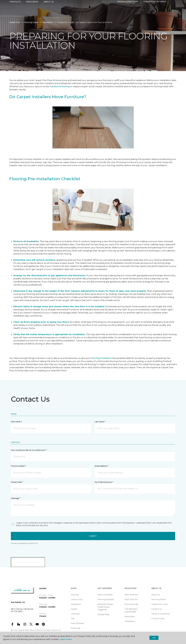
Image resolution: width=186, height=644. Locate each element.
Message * (16, 498)
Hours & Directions (128, 11)
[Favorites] (174, 11)
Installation (47, 22)
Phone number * (18, 466)
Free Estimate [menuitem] (77, 623)
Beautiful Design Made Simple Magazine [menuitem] (105, 607)
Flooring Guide (31, 22)
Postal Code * (17, 482)
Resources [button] (32, 11)
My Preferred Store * (104, 482)
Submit (93, 536)
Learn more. (66, 639)
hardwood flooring (60, 86)
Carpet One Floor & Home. (30, 630)
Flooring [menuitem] (75, 595)
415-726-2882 (49, 5)
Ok (154, 638)
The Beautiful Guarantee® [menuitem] (131, 610)
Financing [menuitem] (75, 628)
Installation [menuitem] (130, 621)
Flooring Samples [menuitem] (106, 599)
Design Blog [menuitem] (103, 614)
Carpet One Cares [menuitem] (160, 604)
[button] (171, 11)
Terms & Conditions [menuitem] (161, 614)
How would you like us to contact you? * (29, 450)
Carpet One (15, 22)
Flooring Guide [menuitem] (131, 604)
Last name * (100, 422)
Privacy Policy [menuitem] (158, 619)
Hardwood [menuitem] (76, 604)
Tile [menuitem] (73, 619)
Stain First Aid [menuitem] (131, 599)
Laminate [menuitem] (75, 614)
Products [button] (15, 11)
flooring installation (101, 358)
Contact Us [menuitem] (157, 609)
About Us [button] (49, 11)
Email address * (101, 466)
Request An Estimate (155, 11)
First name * (16, 422)
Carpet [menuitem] (74, 609)
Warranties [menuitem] (130, 616)
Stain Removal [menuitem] (131, 595)
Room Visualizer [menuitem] (105, 595)
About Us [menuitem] (156, 595)
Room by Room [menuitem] (159, 599)
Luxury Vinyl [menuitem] (77, 599)
